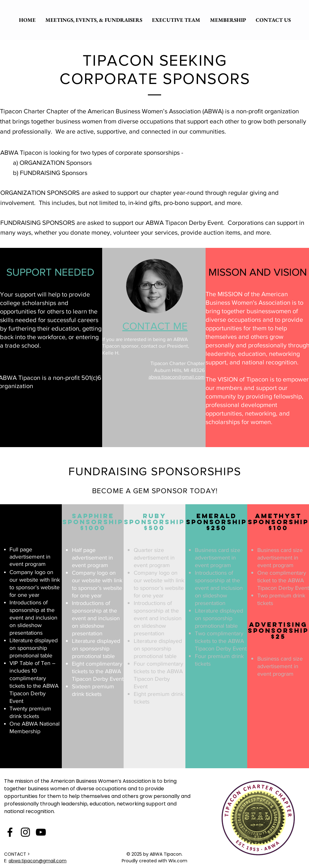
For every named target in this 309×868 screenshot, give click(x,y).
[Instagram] (25, 832)
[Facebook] (10, 832)
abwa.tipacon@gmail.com (177, 377)
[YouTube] (41, 832)
